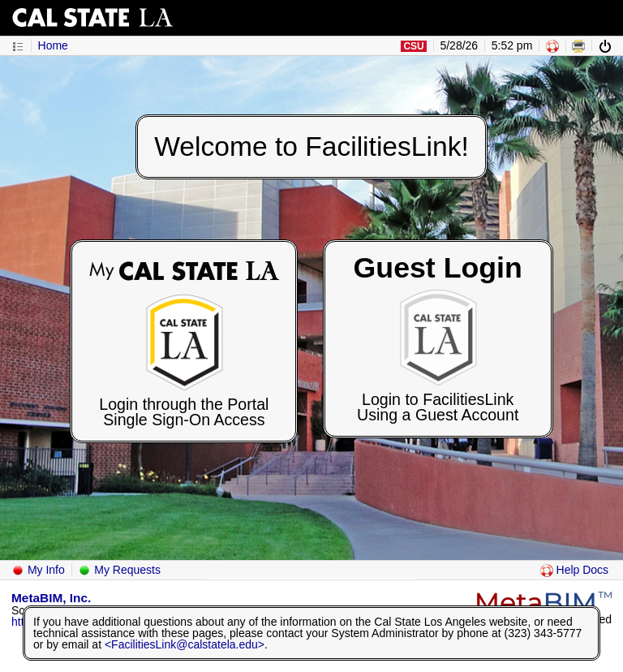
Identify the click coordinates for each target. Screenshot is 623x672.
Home (53, 45)
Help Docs (574, 570)
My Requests (119, 570)
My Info (38, 570)
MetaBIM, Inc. (51, 598)
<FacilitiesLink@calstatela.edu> (185, 644)
